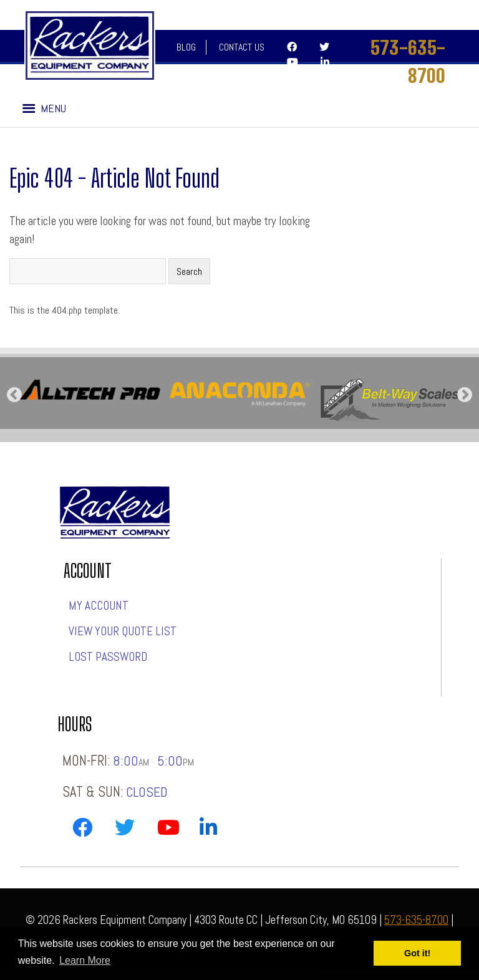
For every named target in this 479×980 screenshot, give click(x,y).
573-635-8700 (408, 61)
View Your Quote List (123, 631)
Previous (14, 395)
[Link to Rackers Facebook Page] (82, 830)
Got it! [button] (417, 953)
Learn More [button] (85, 960)
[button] (53, 108)
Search (189, 271)
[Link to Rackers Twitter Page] (125, 830)
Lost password (108, 657)
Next (465, 395)
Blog (186, 47)
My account (99, 606)
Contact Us (242, 47)
